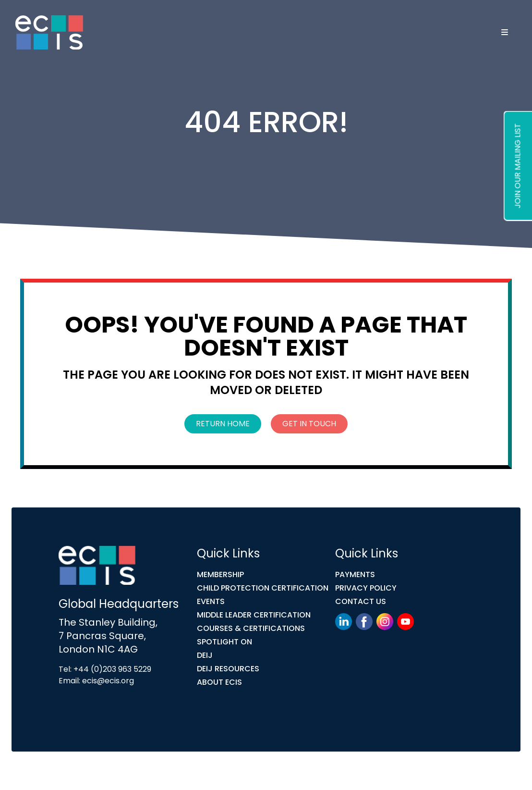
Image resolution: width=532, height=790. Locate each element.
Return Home (223, 424)
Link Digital (220, 772)
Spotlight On (224, 642)
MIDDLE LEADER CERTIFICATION (254, 615)
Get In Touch (309, 424)
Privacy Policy (366, 588)
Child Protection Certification (263, 588)
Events (211, 601)
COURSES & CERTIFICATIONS (251, 628)
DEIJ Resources (228, 669)
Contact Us (361, 601)
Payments (355, 574)
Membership (220, 574)
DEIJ (205, 655)
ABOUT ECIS (219, 682)
